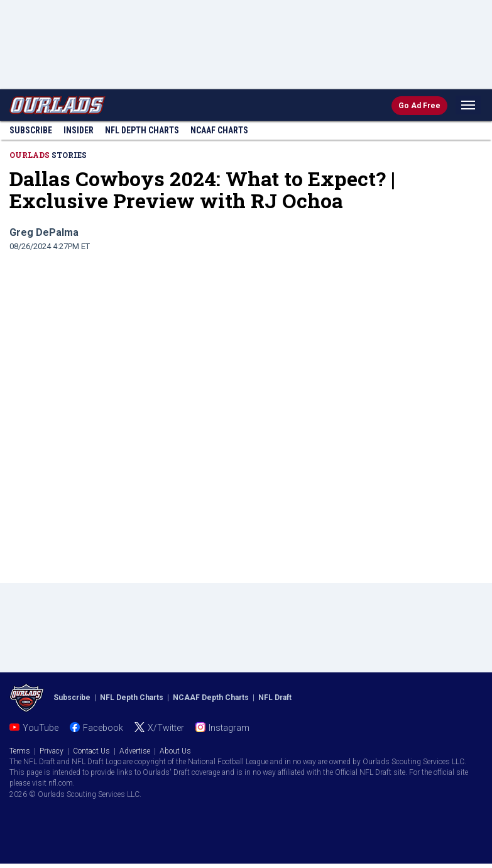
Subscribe (31, 130)
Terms (20, 751)
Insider (79, 130)
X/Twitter (166, 728)
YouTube (41, 728)
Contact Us (91, 751)
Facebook (103, 728)
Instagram (229, 728)
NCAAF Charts (219, 130)
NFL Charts (142, 130)
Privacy (52, 751)
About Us (175, 751)
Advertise (135, 751)
